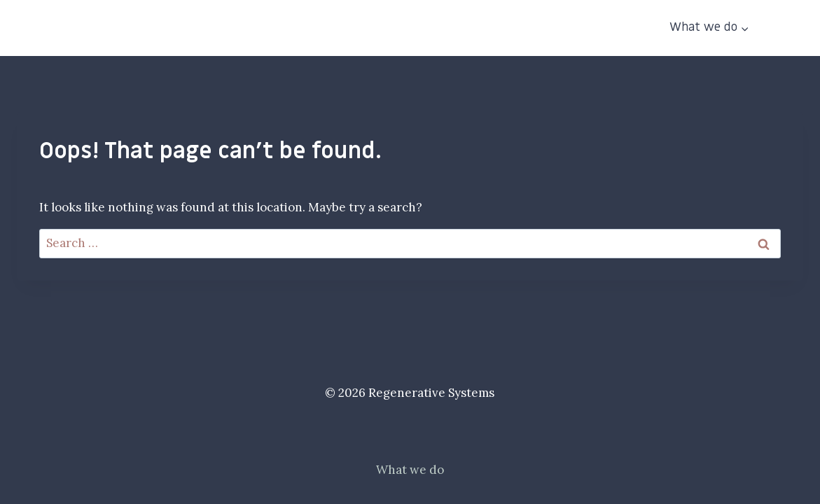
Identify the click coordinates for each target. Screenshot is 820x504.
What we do (410, 470)
